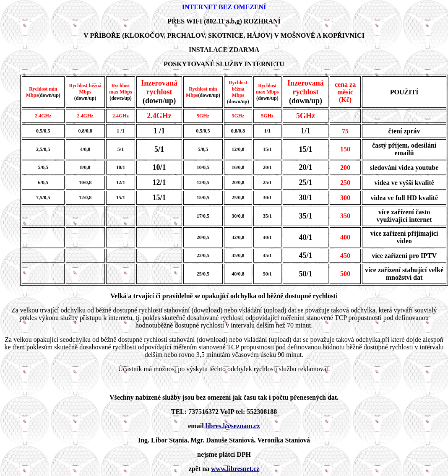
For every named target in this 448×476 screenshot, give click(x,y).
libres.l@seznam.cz (233, 426)
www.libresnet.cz (235, 469)
